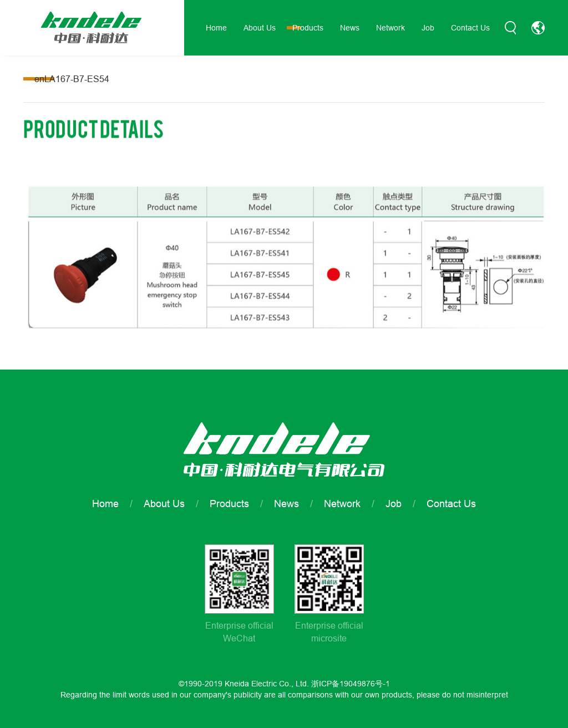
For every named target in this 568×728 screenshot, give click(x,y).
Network (390, 28)
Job (428, 28)
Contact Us (470, 28)
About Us (260, 28)
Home (216, 28)
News (350, 28)
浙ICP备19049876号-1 (351, 684)
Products (308, 28)
